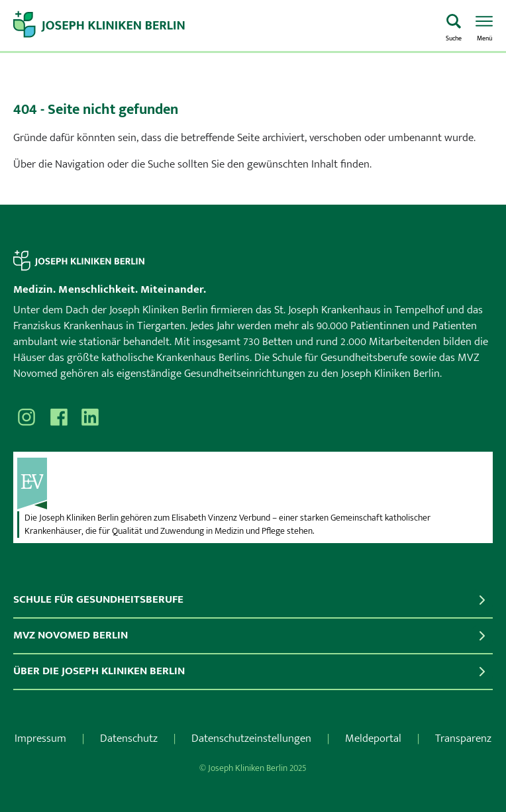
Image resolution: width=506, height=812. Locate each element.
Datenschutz (129, 738)
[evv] (253, 483)
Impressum (40, 738)
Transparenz (463, 738)
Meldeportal (373, 738)
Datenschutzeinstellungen (251, 738)
